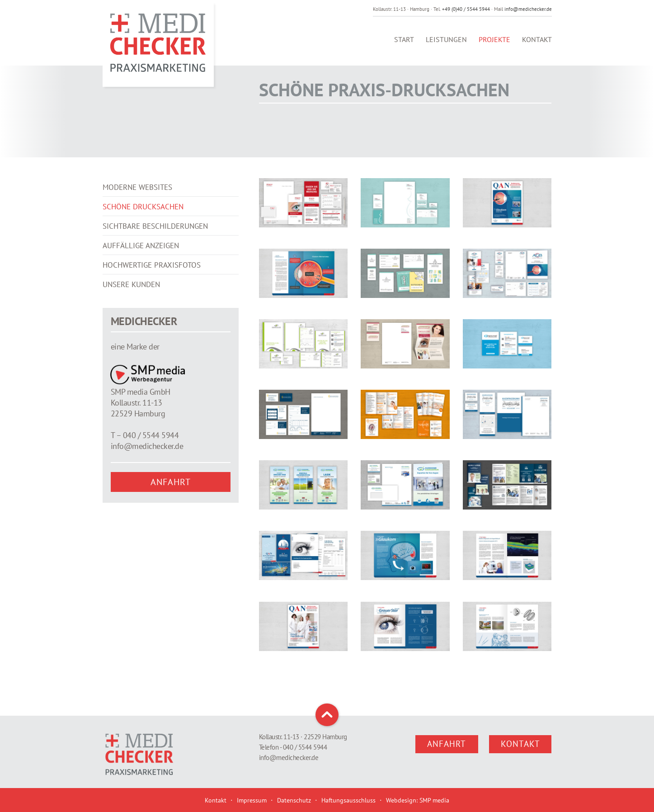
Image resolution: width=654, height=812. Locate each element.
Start (404, 45)
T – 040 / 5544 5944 (145, 449)
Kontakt (537, 45)
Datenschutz (294, 800)
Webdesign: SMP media (418, 800)
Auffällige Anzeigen (141, 259)
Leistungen (446, 45)
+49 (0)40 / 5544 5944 (466, 9)
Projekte (494, 45)
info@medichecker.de (528, 9)
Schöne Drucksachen (143, 220)
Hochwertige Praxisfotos (152, 279)
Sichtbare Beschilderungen (155, 240)
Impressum (252, 800)
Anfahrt (171, 496)
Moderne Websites (137, 201)
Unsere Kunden (131, 298)
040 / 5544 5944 (305, 747)
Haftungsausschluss (348, 800)
